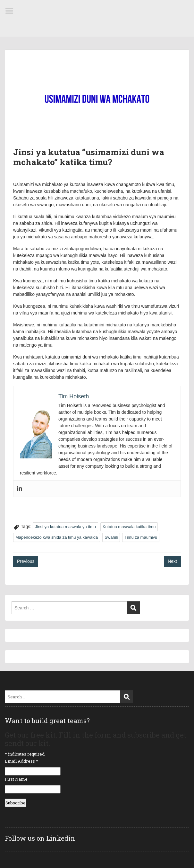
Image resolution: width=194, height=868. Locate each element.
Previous (26, 561)
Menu (12, 11)
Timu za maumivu (141, 537)
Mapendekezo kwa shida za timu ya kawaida (57, 537)
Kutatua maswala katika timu (129, 527)
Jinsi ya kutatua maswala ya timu (65, 527)
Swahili (111, 537)
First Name (16, 779)
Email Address (21, 761)
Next (172, 561)
